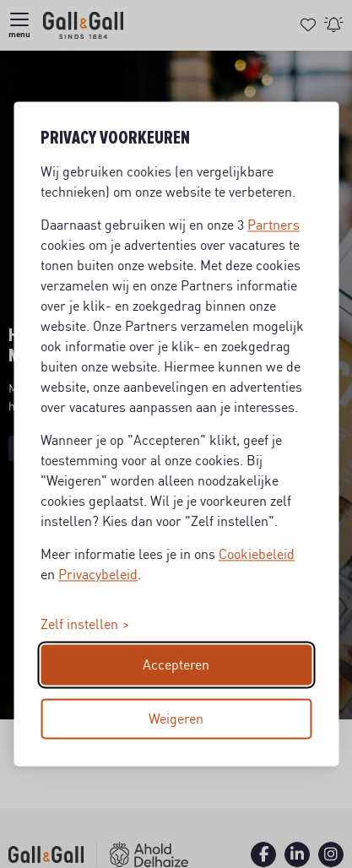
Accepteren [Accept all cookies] (176, 665)
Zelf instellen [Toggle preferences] (79, 625)
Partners (273, 225)
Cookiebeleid (257, 555)
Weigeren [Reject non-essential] (176, 719)
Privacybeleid (98, 575)
